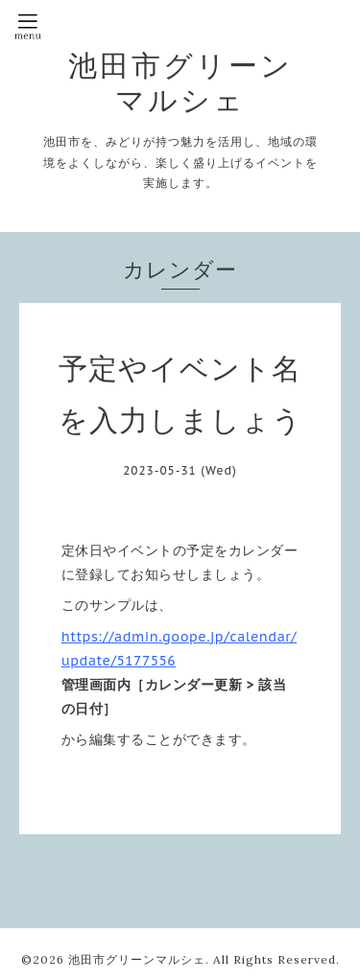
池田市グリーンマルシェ (180, 82)
